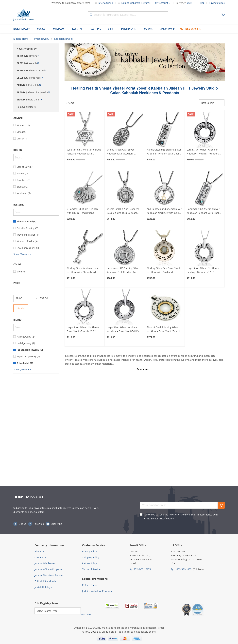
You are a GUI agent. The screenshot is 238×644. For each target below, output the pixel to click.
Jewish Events (128, 29)
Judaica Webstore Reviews (49, 575)
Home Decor (58, 29)
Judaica (41, 29)
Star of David (167, 29)
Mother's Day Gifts (190, 29)
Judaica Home (21, 39)
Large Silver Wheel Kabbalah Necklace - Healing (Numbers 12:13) (203, 152)
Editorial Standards (45, 581)
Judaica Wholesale (45, 563)
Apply (21, 308)
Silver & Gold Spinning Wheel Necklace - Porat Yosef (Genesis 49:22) (164, 330)
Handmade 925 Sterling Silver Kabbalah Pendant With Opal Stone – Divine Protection (203, 211)
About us (39, 551)
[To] (49, 299)
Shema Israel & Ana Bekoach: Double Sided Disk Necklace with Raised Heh (123, 211)
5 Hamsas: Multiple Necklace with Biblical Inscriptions (83, 211)
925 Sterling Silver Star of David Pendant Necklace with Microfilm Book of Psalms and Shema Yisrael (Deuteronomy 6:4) (84, 152)
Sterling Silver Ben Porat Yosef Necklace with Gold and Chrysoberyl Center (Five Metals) (165, 270)
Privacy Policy (166, 519)
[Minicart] (223, 15)
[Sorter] (212, 103)
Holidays (148, 29)
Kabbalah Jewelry (64, 39)
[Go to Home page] (24, 15)
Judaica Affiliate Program (48, 569)
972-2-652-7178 (142, 569)
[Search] (36, 158)
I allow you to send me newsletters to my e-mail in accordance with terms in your (181, 517)
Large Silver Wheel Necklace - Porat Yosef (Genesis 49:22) (83, 329)
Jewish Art (78, 29)
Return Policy (89, 563)
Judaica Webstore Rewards (134, 3)
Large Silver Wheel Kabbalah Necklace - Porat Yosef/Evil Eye (123, 329)
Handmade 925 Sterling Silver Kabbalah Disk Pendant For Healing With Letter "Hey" (123, 270)
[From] (24, 299)
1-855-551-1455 (183, 569)
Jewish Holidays (43, 587)
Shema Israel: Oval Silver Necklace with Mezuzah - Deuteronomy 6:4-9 (120, 152)
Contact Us (40, 557)
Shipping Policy (91, 557)
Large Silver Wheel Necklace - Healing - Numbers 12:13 (203, 270)
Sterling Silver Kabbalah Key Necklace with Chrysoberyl (82, 270)
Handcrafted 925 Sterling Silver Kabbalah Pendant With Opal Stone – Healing (164, 152)
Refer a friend (104, 3)
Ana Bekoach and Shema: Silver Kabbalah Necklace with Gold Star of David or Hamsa (164, 211)
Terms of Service (91, 569)
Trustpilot (86, 615)
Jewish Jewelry (21, 29)
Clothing (96, 29)
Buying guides (217, 3)
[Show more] (23, 254)
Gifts (111, 29)
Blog (202, 3)
